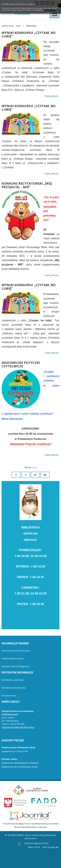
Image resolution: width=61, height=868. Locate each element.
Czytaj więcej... (50, 10)
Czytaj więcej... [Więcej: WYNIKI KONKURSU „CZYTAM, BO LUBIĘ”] (52, 96)
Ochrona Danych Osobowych (16, 651)
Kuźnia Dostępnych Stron (33, 843)
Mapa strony (34, 847)
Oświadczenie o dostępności (15, 666)
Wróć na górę (50, 847)
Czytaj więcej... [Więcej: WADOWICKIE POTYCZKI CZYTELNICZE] (52, 455)
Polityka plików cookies (13, 658)
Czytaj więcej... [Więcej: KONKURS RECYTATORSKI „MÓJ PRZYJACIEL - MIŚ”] (52, 275)
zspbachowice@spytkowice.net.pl (18, 727)
